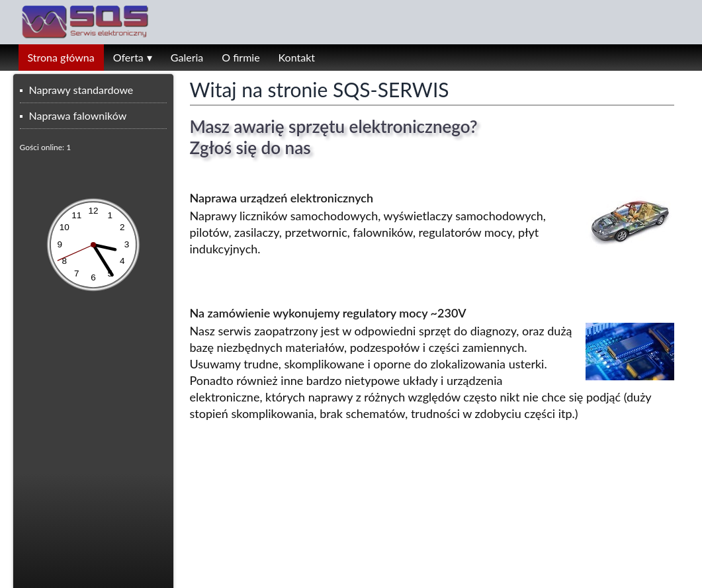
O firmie (241, 57)
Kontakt (297, 57)
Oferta (128, 57)
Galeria (187, 57)
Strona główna (61, 57)
